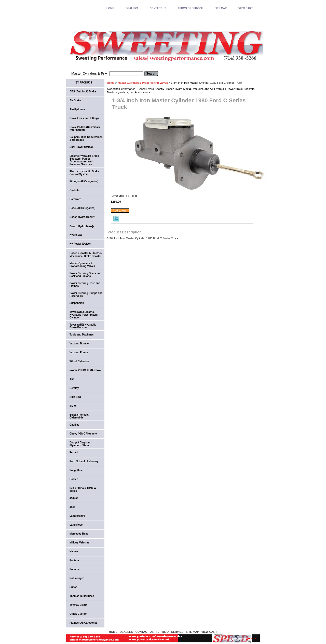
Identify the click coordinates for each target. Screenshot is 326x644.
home (110, 8)
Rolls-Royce (77, 578)
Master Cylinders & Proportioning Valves (143, 83)
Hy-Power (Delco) (80, 244)
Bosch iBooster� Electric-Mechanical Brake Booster (86, 255)
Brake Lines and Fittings (84, 118)
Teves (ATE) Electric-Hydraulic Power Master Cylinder (84, 315)
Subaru (74, 587)
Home (111, 83)
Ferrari (74, 452)
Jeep (72, 507)
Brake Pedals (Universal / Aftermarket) (85, 129)
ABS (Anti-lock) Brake (83, 92)
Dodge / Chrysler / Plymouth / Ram (80, 444)
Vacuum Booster (80, 344)
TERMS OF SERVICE (190, 8)
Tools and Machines (82, 335)
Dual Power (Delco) (81, 147)
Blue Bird (75, 397)
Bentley (74, 388)
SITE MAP (221, 8)
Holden (74, 479)
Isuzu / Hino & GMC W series (83, 489)
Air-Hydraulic (78, 109)
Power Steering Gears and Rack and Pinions (85, 275)
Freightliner (77, 470)
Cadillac (74, 425)
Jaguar (74, 498)
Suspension (77, 303)
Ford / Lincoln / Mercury (84, 461)
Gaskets (74, 190)
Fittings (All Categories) (84, 181)
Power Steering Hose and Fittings (85, 285)
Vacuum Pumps (79, 352)
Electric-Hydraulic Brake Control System (84, 173)
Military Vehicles (79, 543)
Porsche (74, 569)
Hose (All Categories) (82, 208)
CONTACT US (158, 8)
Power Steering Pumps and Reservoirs (86, 295)
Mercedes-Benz (79, 534)
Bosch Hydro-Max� (82, 226)
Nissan (74, 551)
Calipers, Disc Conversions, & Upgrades (86, 138)
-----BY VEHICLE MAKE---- (85, 370)
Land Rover (77, 525)
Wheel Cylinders (79, 361)
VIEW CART (246, 8)
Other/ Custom (78, 614)
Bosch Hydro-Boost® (82, 217)
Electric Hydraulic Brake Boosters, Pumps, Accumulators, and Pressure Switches (84, 160)
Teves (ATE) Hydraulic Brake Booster (83, 326)
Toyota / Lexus (78, 605)
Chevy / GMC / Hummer (84, 434)
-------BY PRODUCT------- (84, 83)
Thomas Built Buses (82, 596)
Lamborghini (77, 516)
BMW (73, 406)
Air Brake (75, 100)
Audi (72, 379)
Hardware (75, 199)
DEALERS (132, 8)
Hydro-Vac (76, 235)
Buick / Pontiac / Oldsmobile (79, 416)
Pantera (74, 560)
